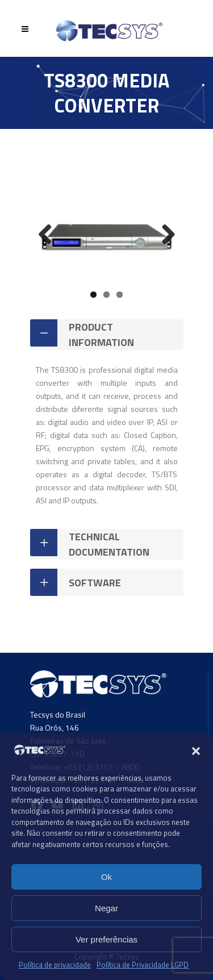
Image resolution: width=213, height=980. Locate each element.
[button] (196, 751)
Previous (49, 235)
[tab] (107, 335)
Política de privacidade (55, 965)
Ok (106, 877)
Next (164, 235)
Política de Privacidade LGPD (143, 965)
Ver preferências (106, 939)
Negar (106, 908)
